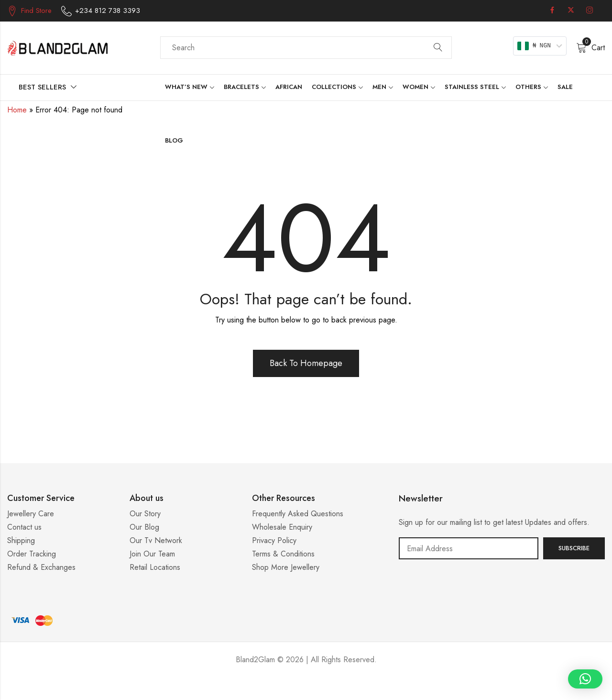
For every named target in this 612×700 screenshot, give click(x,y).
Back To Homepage (306, 363)
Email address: (469, 548)
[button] (585, 679)
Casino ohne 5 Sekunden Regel (306, 688)
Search (438, 48)
